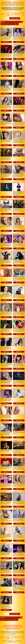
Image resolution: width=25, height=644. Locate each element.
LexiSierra (3, 96)
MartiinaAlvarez (16, 234)
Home (7, 18)
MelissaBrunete (16, 113)
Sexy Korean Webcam (8, 14)
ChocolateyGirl (4, 199)
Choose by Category (15, 18)
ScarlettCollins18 (17, 96)
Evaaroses (15, 268)
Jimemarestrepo (17, 164)
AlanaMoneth (16, 285)
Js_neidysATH (16, 79)
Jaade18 (2, 389)
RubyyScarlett (4, 319)
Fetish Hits (14, 642)
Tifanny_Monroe (4, 354)
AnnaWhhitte (3, 61)
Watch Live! (6, 42)
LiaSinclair (3, 440)
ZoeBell (15, 457)
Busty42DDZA (16, 389)
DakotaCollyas (16, 251)
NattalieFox (15, 492)
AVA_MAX (3, 285)
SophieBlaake (4, 79)
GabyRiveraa (16, 182)
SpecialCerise (16, 578)
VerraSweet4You (4, 268)
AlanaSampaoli (16, 130)
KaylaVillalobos (16, 526)
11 (4, 24)
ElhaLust (2, 27)
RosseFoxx (15, 371)
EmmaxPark (16, 544)
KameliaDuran (16, 199)
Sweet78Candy (16, 423)
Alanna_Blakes (4, 147)
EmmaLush (15, 354)
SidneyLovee (3, 561)
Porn (5, 14)
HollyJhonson (4, 474)
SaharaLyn (15, 44)
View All (3, 22)
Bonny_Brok (3, 526)
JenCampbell (16, 302)
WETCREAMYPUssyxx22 (6, 457)
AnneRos (3, 216)
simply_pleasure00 (17, 337)
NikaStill (2, 182)
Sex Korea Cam (12, 14)
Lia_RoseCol (3, 371)
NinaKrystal (3, 492)
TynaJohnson (3, 164)
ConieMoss (15, 440)
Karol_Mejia (16, 406)
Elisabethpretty (4, 130)
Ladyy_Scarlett (16, 474)
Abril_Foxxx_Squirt (5, 44)
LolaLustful (3, 113)
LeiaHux (2, 234)
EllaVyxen (3, 337)
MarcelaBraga (4, 406)
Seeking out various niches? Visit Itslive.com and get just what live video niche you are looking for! (13, 627)
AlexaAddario (3, 578)
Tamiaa (15, 147)
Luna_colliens (16, 216)
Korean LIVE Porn (23, 14)
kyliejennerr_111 (4, 423)
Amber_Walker (4, 251)
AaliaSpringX (3, 595)
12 (7, 24)
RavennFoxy (16, 561)
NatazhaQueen (16, 319)
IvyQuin (2, 509)
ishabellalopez (16, 61)
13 (10, 24)
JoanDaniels (3, 544)
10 (2, 24)
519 (15, 24)
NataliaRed (15, 27)
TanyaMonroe (3, 302)
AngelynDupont (16, 509)
